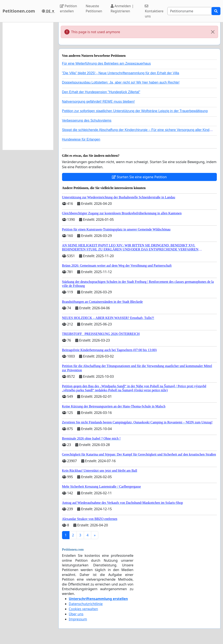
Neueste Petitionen (94, 9)
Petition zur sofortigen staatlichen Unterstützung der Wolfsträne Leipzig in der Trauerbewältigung (135, 111)
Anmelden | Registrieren (122, 9)
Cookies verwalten (83, 609)
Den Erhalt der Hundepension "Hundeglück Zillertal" (101, 92)
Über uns (76, 614)
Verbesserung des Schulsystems (87, 120)
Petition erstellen (68, 9)
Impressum (78, 619)
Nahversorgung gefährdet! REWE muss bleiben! (98, 102)
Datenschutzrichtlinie (86, 604)
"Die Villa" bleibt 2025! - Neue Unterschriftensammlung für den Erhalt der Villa (121, 73)
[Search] (190, 11)
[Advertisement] (28, 86)
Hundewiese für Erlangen (81, 139)
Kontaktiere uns (154, 11)
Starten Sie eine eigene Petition (139, 177)
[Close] (213, 32)
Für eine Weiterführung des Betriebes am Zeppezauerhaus (106, 63)
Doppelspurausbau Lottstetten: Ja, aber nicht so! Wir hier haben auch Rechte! (121, 82)
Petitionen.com (19, 11)
